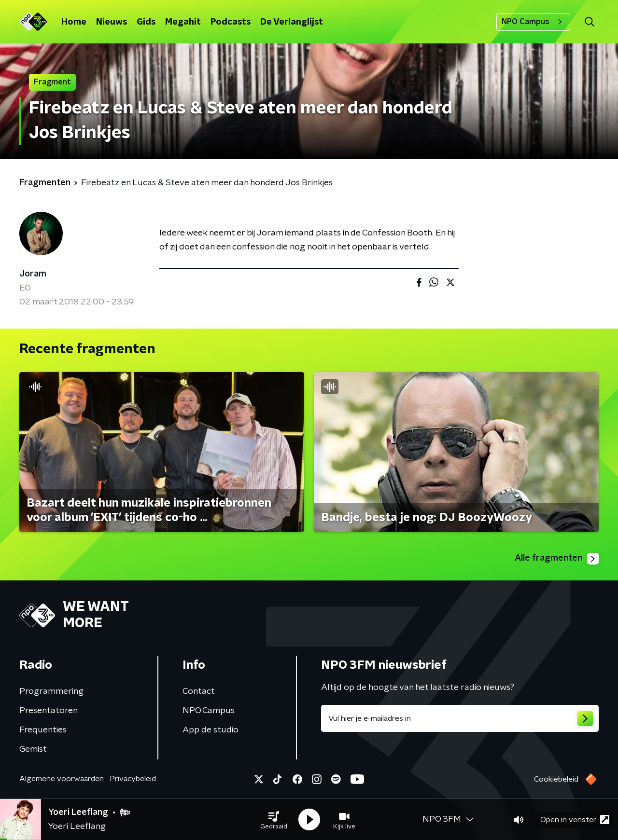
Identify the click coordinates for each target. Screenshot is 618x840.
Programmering (51, 691)
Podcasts (231, 22)
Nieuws (112, 22)
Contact (199, 691)
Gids (146, 22)
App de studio (211, 730)
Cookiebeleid (556, 779)
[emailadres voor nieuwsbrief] (460, 718)
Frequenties (43, 730)
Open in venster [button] (575, 819)
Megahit (183, 22)
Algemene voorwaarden (62, 779)
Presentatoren (49, 711)
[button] (274, 820)
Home (74, 22)
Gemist (33, 749)
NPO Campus (533, 22)
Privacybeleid (133, 779)
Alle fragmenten (557, 559)
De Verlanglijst (292, 22)
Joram (33, 274)
